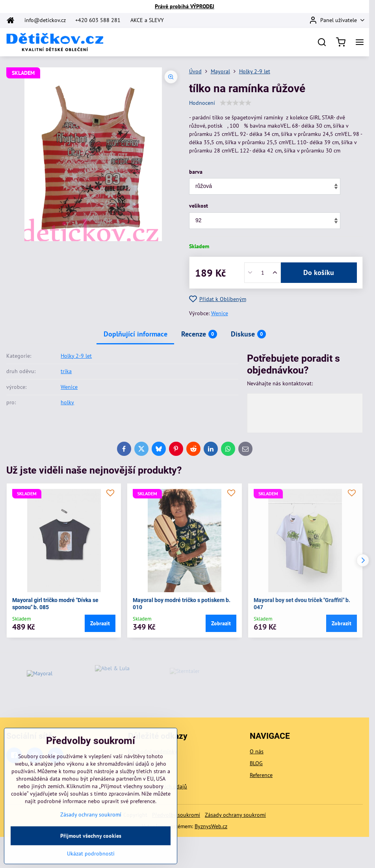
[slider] (236, 103)
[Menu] (360, 42)
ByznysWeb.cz (211, 826)
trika (66, 371)
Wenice (220, 313)
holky (67, 402)
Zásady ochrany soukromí (235, 815)
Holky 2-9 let (76, 356)
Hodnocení (202, 103)
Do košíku (319, 272)
